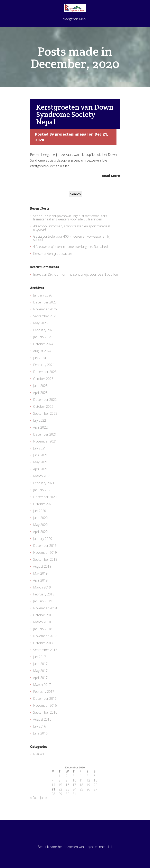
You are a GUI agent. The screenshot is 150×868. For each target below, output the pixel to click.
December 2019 (45, 546)
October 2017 (43, 643)
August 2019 (42, 566)
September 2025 (45, 316)
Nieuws (39, 754)
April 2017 (40, 678)
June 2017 (40, 664)
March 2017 (42, 685)
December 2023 (45, 372)
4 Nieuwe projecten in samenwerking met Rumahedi (71, 247)
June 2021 (40, 455)
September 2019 (45, 559)
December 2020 (45, 497)
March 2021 (42, 476)
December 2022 (45, 400)
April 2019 (40, 580)
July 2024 (40, 358)
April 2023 (40, 393)
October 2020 (43, 504)
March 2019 (42, 587)
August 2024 (42, 351)
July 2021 (40, 448)
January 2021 (43, 490)
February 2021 (44, 483)
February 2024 (44, 365)
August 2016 (42, 719)
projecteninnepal (71, 134)
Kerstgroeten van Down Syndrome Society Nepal (75, 114)
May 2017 (40, 671)
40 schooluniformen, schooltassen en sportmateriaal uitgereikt (72, 228)
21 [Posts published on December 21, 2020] (53, 789)
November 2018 (45, 608)
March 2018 (42, 622)
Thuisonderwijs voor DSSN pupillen (92, 274)
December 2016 (45, 698)
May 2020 (40, 525)
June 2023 (40, 386)
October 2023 (43, 379)
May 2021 (40, 462)
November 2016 (45, 705)
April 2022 (40, 427)
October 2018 (43, 615)
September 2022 (45, 413)
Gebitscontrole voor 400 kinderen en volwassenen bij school (72, 238)
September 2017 (45, 650)
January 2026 (43, 295)
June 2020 (40, 518)
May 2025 (40, 323)
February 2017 (44, 692)
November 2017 (45, 636)
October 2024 (43, 344)
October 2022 (43, 406)
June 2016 (40, 733)
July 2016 (40, 726)
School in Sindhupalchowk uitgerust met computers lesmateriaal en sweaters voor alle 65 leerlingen (70, 218)
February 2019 (44, 594)
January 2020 (43, 539)
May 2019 (40, 573)
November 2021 (45, 441)
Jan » (44, 798)
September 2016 (45, 712)
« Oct (34, 798)
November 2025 (45, 309)
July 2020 (40, 511)
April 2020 (40, 532)
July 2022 (40, 420)
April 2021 (40, 469)
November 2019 (45, 552)
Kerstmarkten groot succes (53, 254)
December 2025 (45, 302)
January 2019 (43, 601)
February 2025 (44, 330)
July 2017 (40, 657)
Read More (111, 175)
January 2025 (43, 337)
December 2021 (45, 434)
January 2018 (43, 629)
